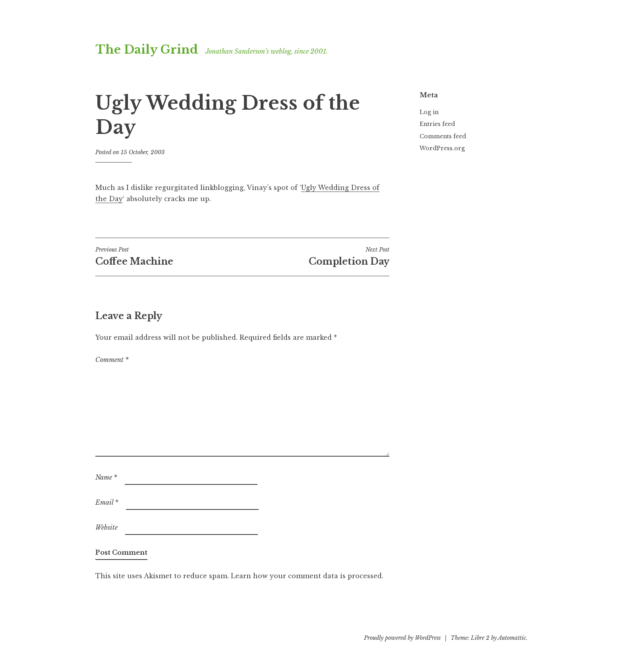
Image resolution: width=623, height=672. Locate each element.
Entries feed (437, 124)
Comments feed (443, 136)
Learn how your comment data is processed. (307, 576)
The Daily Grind (147, 50)
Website (106, 527)
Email (107, 502)
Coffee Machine (169, 256)
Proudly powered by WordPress (402, 638)
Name (106, 477)
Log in (429, 112)
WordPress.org (442, 148)
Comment (112, 360)
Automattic (512, 638)
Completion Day (316, 256)
